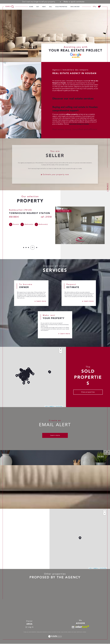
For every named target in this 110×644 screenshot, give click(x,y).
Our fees (54, 632)
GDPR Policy (79, 632)
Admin (69, 632)
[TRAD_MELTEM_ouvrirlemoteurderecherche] (10, 7)
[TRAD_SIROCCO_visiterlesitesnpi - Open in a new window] (73, 627)
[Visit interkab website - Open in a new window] (82, 627)
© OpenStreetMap (59, 407)
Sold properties (61, 7)
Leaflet (46, 407)
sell (51, 7)
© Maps (51, 407)
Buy (38, 7)
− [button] (61, 352)
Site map (58, 632)
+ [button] (61, 349)
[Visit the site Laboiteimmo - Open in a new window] (55, 639)
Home (31, 7)
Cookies (84, 632)
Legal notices (64, 632)
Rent (44, 7)
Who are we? (75, 7)
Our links (74, 632)
